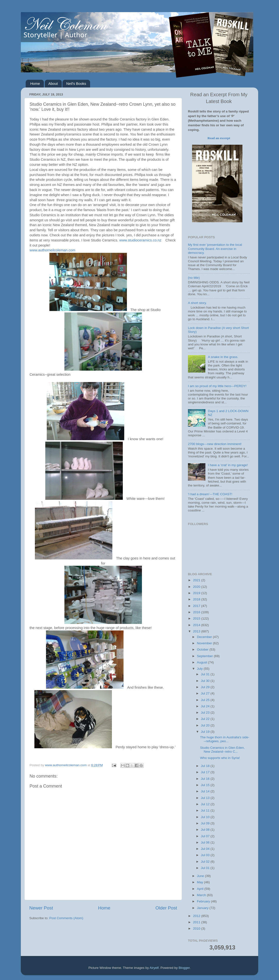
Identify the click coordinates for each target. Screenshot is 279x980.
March (202, 895)
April (201, 889)
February (204, 901)
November (205, 643)
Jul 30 (206, 681)
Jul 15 (206, 785)
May (200, 882)
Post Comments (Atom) (66, 918)
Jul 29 (206, 687)
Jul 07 (206, 836)
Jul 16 (206, 779)
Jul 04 (206, 849)
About (53, 84)
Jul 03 (206, 855)
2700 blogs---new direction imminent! (215, 444)
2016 (197, 612)
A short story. (197, 303)
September (205, 656)
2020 (197, 587)
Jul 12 (206, 804)
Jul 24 (206, 706)
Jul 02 (206, 862)
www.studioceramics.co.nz (140, 240)
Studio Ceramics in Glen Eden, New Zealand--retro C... (222, 750)
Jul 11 (206, 810)
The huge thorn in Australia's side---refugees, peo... (225, 739)
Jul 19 (206, 732)
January (203, 908)
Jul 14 (206, 791)
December (205, 637)
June (201, 876)
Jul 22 (206, 719)
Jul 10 (206, 817)
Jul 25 (206, 700)
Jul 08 (206, 830)
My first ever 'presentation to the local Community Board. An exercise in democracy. (215, 249)
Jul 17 (206, 772)
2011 (197, 922)
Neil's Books (76, 84)
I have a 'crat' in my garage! (228, 465)
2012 (197, 916)
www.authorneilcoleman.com (52, 250)
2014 (197, 625)
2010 (197, 928)
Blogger (184, 968)
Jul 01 (206, 868)
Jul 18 (206, 766)
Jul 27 (206, 693)
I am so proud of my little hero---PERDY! (217, 386)
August (202, 662)
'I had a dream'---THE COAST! (210, 494)
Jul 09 (206, 823)
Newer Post (41, 908)
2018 (197, 599)
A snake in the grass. (223, 357)
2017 (197, 606)
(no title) (194, 278)
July (200, 669)
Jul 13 (206, 798)
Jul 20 (206, 725)
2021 (197, 580)
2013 (197, 631)
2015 (197, 618)
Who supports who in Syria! (220, 758)
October (203, 649)
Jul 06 (206, 842)
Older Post (166, 908)
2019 (197, 593)
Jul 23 (206, 713)
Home (35, 84)
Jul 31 (206, 674)
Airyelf (154, 968)
